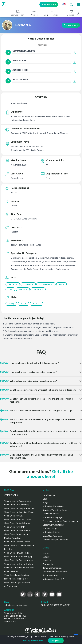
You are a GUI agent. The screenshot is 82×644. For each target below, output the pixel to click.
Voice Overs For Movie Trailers (18, 564)
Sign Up (46, 557)
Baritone (13, 284)
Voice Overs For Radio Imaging (18, 556)
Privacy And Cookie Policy (55, 572)
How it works (49, 495)
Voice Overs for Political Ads (17, 530)
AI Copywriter (11, 586)
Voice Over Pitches (51, 532)
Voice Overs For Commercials (18, 501)
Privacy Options (50, 575)
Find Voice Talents (51, 514)
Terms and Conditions (53, 568)
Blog (45, 499)
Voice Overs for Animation (16, 534)
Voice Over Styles (51, 528)
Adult (24, 304)
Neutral (37, 304)
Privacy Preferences (33, 641)
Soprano (23, 289)
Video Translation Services (16, 575)
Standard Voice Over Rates (55, 510)
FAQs (45, 502)
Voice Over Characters (53, 536)
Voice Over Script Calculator (17, 582)
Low (10, 289)
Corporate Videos (52, 13)
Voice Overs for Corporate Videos (20, 508)
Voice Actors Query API (54, 579)
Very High (38, 289)
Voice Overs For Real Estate (17, 542)
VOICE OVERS (11, 495)
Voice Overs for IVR (13, 516)
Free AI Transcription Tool (16, 579)
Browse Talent (18, 13)
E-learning (71, 13)
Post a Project (49, 4)
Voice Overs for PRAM (15, 527)
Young (11, 304)
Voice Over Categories (53, 525)
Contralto (28, 284)
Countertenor (46, 284)
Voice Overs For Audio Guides (18, 553)
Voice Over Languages (53, 517)
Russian (42, 45)
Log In (46, 553)
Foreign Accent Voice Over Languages (60, 521)
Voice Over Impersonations (55, 540)
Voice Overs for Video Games (18, 519)
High (61, 284)
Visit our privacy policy (64, 637)
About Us (47, 560)
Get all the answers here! (50, 474)
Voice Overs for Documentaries (19, 560)
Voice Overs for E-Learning (17, 505)
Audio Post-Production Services (19, 568)
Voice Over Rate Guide (53, 506)
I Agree (56, 641)
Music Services (11, 571)
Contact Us (48, 564)
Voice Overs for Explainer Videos (19, 512)
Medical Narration (13, 538)
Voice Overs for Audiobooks (17, 523)
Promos (34, 13)
